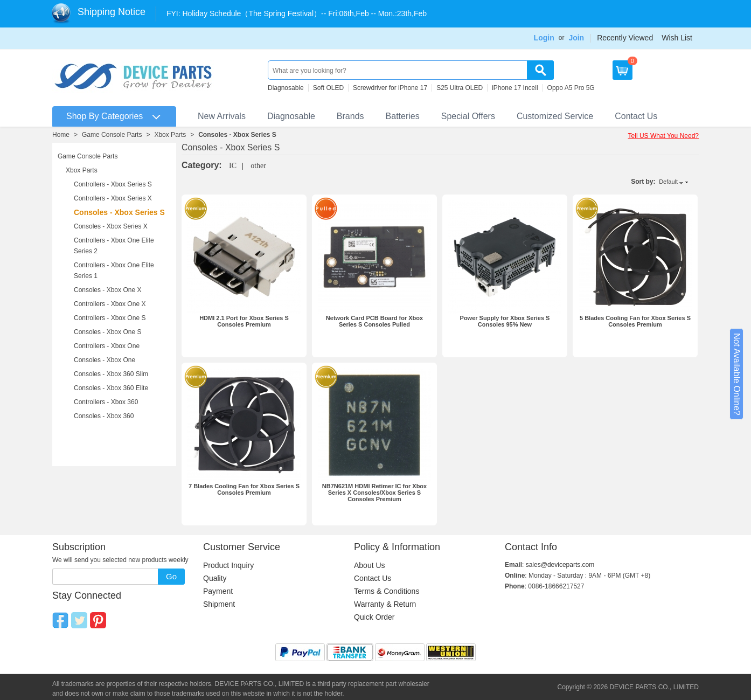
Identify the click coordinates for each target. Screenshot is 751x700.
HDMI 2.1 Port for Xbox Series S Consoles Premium (244, 321)
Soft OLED (328, 88)
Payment (218, 591)
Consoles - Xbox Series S (237, 135)
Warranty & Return (385, 604)
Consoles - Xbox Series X (111, 226)
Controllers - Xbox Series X (113, 198)
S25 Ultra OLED (460, 88)
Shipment (219, 604)
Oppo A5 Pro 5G (571, 88)
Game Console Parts (112, 135)
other (258, 166)
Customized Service (555, 116)
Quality (215, 578)
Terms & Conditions (387, 591)
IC (233, 166)
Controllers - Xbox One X (110, 304)
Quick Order (374, 617)
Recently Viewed (625, 38)
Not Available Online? (737, 374)
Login (544, 38)
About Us (370, 565)
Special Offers (468, 116)
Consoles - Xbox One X (107, 290)
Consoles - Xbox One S (107, 332)
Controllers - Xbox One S (110, 318)
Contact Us (636, 116)
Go (171, 576)
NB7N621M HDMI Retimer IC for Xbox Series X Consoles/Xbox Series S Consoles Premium (374, 493)
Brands (350, 116)
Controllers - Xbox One (107, 346)
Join (576, 38)
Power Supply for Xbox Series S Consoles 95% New (505, 321)
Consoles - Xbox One (105, 360)
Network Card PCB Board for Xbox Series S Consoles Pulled (374, 321)
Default (668, 182)
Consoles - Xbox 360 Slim (111, 374)
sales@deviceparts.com (560, 565)
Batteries (403, 116)
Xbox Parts (170, 135)
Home (61, 135)
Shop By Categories (105, 116)
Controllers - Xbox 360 (106, 402)
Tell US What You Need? (663, 136)
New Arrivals (222, 116)
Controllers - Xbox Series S (113, 184)
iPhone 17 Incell (515, 88)
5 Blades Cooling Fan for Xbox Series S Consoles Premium (635, 321)
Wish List (677, 38)
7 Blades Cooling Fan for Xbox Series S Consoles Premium (244, 489)
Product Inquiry (228, 565)
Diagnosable (286, 88)
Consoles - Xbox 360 (104, 416)
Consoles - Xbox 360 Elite (111, 388)
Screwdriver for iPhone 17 (390, 88)
